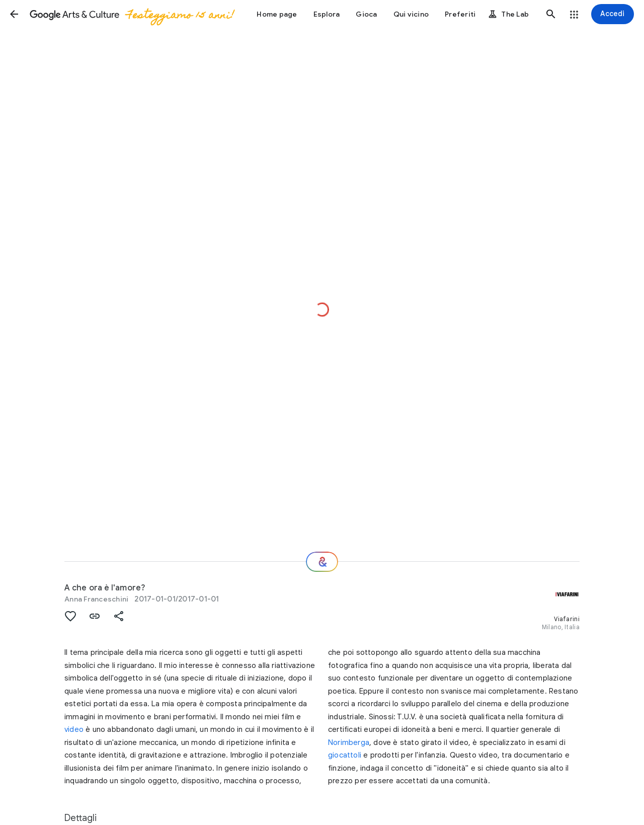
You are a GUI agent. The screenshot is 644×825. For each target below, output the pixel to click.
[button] (14, 14)
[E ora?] (322, 562)
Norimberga (349, 742)
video (74, 729)
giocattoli (345, 755)
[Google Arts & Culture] (131, 14)
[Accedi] (613, 14)
